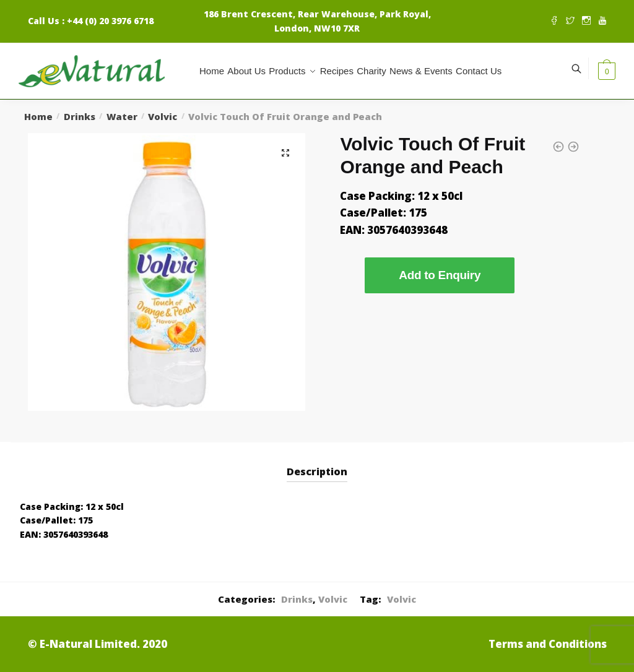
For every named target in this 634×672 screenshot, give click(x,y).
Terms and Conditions (548, 644)
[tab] (317, 462)
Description (317, 472)
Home (38, 116)
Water (122, 116)
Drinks (80, 116)
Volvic (163, 116)
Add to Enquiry (440, 275)
